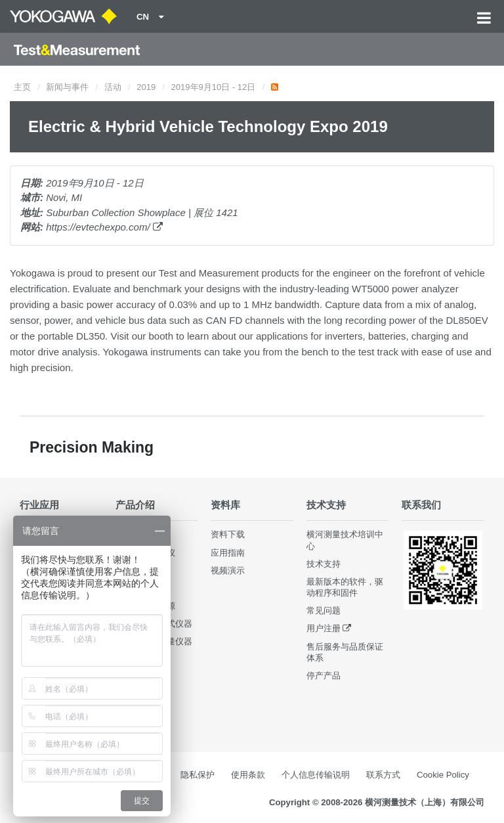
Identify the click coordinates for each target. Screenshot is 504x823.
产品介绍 (135, 505)
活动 (113, 87)
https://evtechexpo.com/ (104, 227)
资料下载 (228, 534)
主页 (22, 87)
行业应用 (39, 505)
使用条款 (248, 775)
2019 (146, 87)
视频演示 (228, 570)
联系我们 (421, 505)
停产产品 (324, 676)
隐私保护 (198, 775)
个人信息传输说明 (316, 775)
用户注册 (324, 628)
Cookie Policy (443, 775)
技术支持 (326, 505)
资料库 (225, 505)
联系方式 (383, 775)
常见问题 (324, 611)
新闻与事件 (67, 87)
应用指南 (228, 553)
